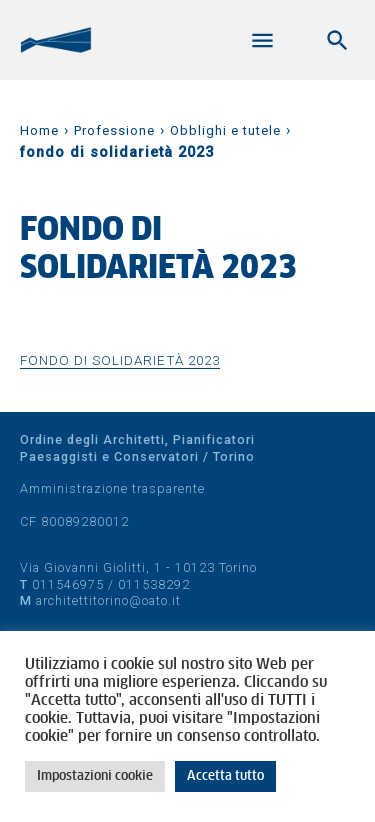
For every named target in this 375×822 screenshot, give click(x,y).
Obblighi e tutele (225, 130)
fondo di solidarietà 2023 (120, 360)
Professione (114, 130)
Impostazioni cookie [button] (95, 776)
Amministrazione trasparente (112, 488)
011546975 (68, 584)
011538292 (154, 584)
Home (39, 130)
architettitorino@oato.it (108, 600)
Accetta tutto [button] (225, 776)
